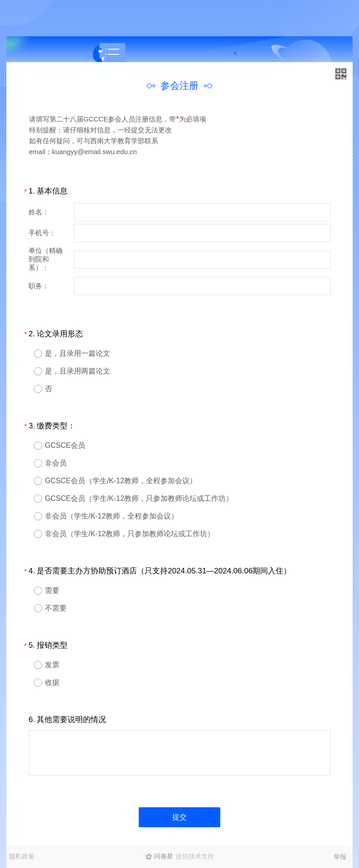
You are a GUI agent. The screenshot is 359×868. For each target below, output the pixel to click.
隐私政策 (22, 856)
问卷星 (164, 856)
